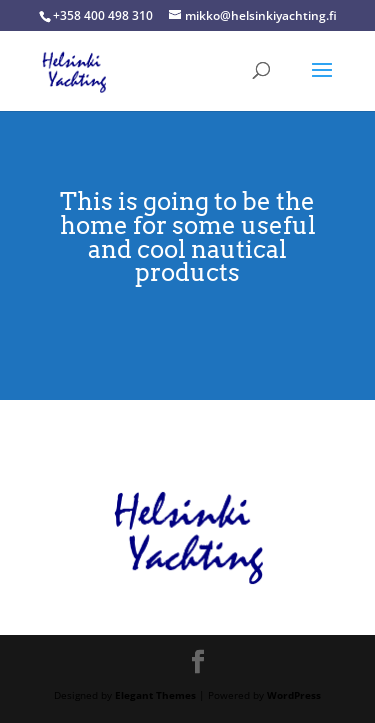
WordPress (294, 695)
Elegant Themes (155, 695)
